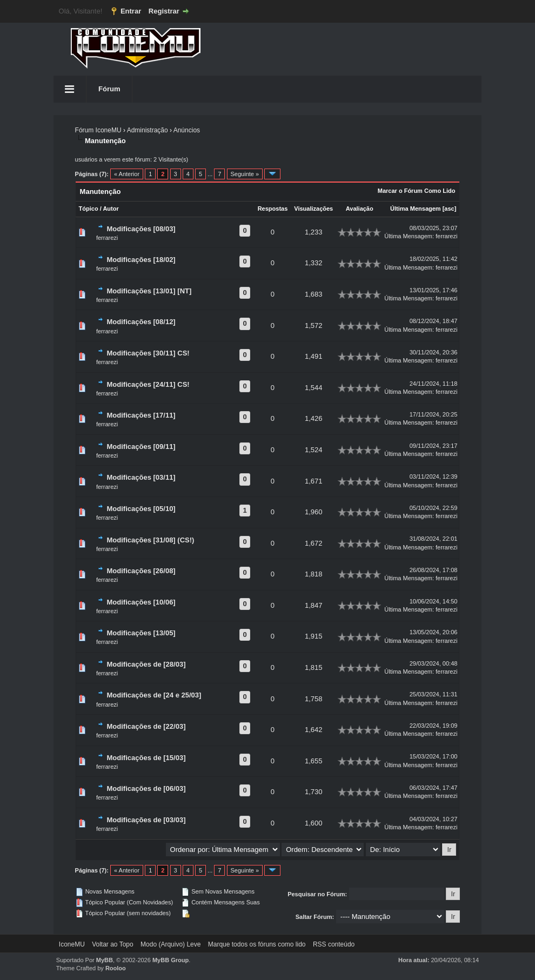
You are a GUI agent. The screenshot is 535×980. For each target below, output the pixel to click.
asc (449, 209)
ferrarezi (107, 238)
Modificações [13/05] (141, 633)
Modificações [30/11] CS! (148, 353)
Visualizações (313, 209)
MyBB (105, 960)
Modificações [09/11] (141, 447)
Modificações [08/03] (141, 229)
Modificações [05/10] (141, 509)
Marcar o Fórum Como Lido (417, 191)
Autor (111, 209)
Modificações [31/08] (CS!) (151, 540)
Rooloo (116, 968)
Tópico (89, 209)
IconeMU (72, 944)
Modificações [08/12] (141, 322)
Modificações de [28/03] (146, 664)
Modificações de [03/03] (146, 820)
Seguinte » (245, 174)
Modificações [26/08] (141, 571)
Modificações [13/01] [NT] (149, 291)
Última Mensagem (416, 209)
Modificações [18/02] (141, 260)
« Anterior (127, 174)
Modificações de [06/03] (146, 788)
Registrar (164, 11)
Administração (148, 130)
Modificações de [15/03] (146, 758)
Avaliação (360, 209)
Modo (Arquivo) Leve (170, 944)
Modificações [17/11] (141, 415)
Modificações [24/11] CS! (148, 384)
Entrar (131, 11)
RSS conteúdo (334, 944)
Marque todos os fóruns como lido (257, 944)
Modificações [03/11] (141, 477)
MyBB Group (170, 960)
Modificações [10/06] (141, 602)
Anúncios (187, 130)
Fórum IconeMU (98, 130)
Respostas (273, 209)
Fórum (109, 89)
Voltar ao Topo (113, 944)
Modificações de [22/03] (146, 726)
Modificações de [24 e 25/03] (154, 695)
